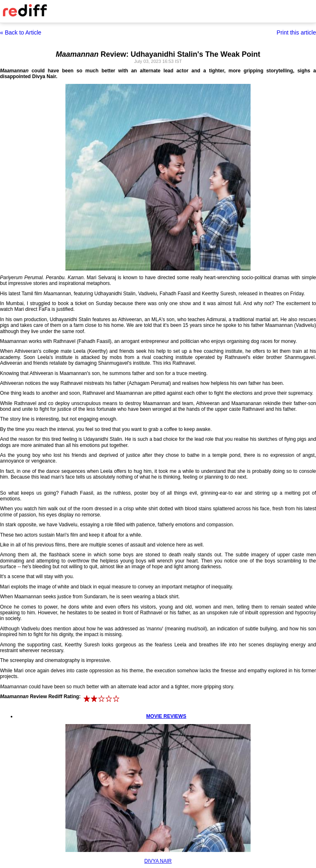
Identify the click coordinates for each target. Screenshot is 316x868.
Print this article (296, 32)
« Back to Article (21, 32)
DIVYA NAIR (158, 861)
